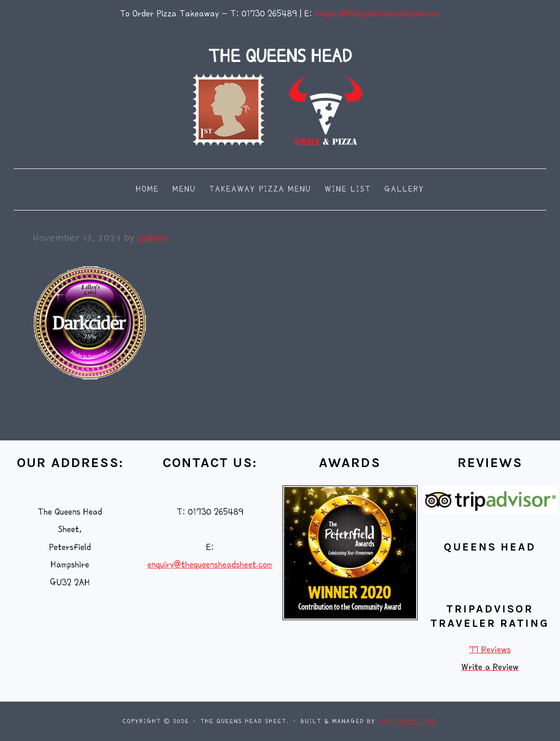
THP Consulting (408, 721)
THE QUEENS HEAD (280, 56)
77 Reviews (490, 650)
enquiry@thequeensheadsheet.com (378, 14)
